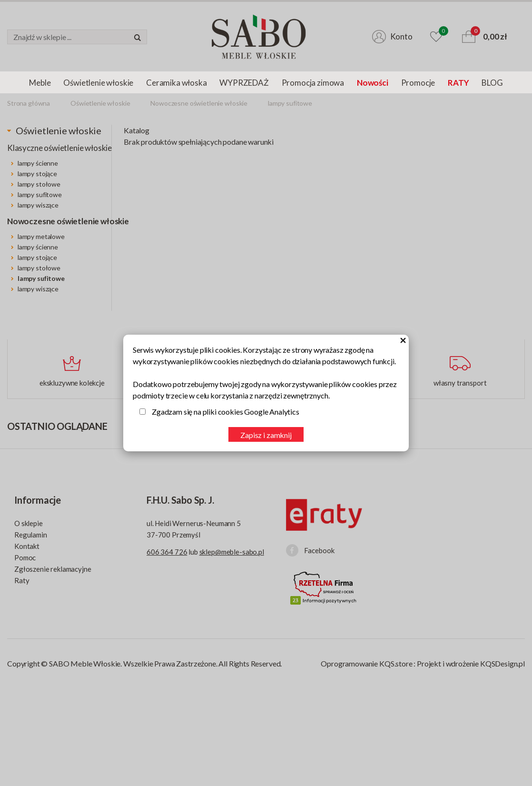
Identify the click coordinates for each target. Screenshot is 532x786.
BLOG (492, 83)
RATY (458, 83)
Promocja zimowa (313, 83)
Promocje (418, 83)
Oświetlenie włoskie (98, 83)
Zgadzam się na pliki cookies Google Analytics (226, 412)
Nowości (373, 83)
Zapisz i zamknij (266, 435)
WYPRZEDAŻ (244, 83)
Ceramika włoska (176, 83)
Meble (40, 83)
